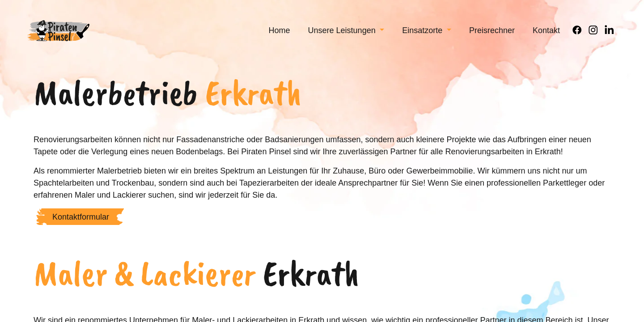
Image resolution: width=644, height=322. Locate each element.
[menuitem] (280, 36)
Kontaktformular (81, 229)
